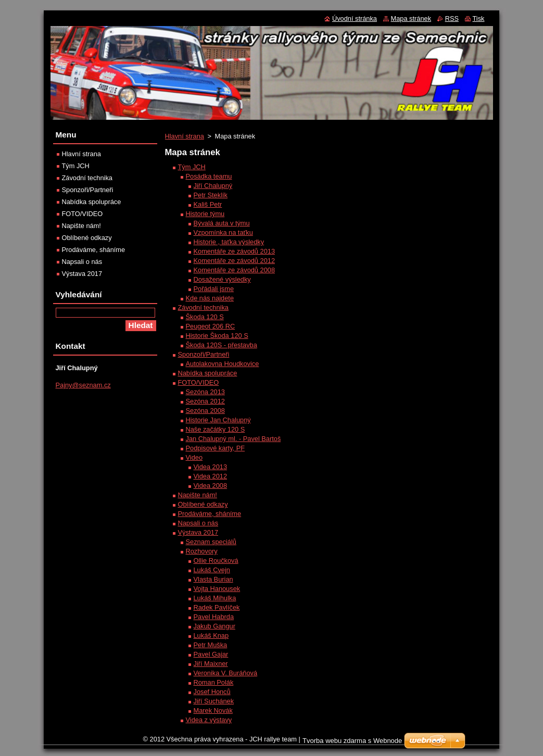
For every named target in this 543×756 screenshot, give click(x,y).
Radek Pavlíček (217, 607)
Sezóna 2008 (205, 411)
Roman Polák (214, 682)
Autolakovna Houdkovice (223, 364)
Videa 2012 (211, 476)
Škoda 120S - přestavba (222, 345)
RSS (452, 18)
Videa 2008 (211, 486)
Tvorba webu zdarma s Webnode (352, 741)
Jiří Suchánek (214, 701)
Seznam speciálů (211, 542)
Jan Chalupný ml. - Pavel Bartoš (233, 439)
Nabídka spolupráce (208, 373)
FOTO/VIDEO (199, 382)
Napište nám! (198, 495)
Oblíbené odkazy (203, 504)
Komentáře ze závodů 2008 (235, 270)
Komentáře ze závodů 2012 (235, 261)
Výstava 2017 (198, 532)
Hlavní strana (185, 136)
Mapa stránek (411, 18)
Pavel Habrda (214, 617)
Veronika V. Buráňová (226, 673)
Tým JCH (192, 167)
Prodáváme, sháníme (210, 514)
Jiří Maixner (211, 664)
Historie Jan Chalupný (218, 420)
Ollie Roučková (216, 560)
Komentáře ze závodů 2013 (235, 251)
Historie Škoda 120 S (217, 336)
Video (194, 457)
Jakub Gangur (214, 626)
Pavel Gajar (211, 654)
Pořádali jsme (214, 289)
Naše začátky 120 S (216, 429)
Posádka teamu (209, 176)
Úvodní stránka (355, 18)
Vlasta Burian (213, 579)
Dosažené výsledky (222, 279)
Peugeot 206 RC (211, 326)
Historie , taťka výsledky (229, 242)
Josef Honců (212, 692)
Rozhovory (202, 551)
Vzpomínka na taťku (223, 232)
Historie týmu (205, 214)
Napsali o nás (198, 523)
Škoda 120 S (205, 317)
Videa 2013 (211, 467)
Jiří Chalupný (213, 186)
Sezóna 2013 (205, 392)
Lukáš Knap (211, 635)
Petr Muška (211, 645)
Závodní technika (203, 307)
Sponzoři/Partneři (204, 354)
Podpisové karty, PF (216, 448)
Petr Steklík (211, 195)
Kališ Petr (208, 204)
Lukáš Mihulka (215, 598)
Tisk (479, 18)
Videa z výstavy (209, 720)
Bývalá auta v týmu (222, 223)
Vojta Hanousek (217, 589)
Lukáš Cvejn (212, 570)
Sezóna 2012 (205, 401)
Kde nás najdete (210, 298)
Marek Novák (213, 710)
